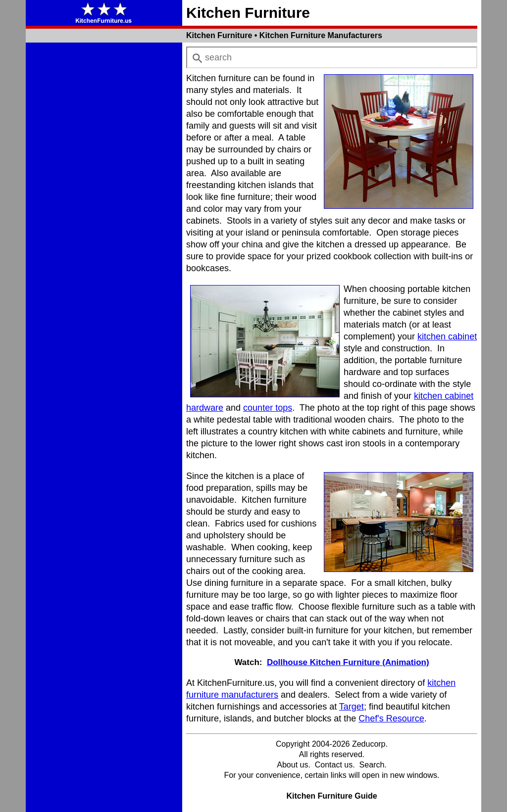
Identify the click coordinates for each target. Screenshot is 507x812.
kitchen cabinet (447, 336)
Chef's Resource (391, 718)
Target (352, 707)
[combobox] (332, 57)
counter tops (268, 408)
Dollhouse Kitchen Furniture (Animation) (348, 662)
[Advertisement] (104, 195)
